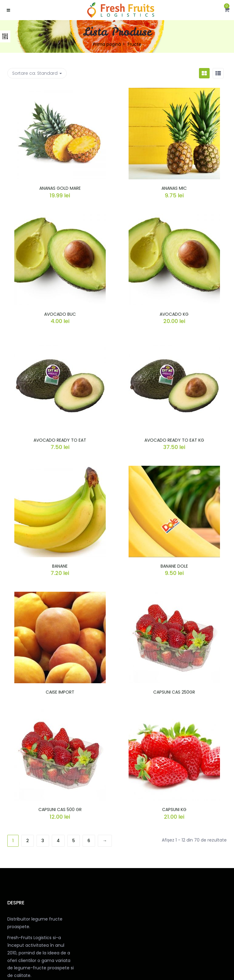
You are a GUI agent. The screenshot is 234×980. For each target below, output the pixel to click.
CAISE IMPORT (60, 692)
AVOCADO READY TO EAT (60, 440)
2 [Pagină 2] (28, 841)
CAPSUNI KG (174, 809)
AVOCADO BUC (60, 314)
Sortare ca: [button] (37, 73)
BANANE (60, 566)
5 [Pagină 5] (74, 841)
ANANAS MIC (174, 188)
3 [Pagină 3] (43, 841)
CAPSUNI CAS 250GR (174, 692)
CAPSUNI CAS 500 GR (60, 809)
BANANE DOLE (174, 566)
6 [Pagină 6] (89, 841)
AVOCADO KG (174, 314)
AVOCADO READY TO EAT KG (174, 440)
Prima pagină (107, 44)
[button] (227, 10)
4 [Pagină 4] (58, 841)
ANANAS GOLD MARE (60, 188)
